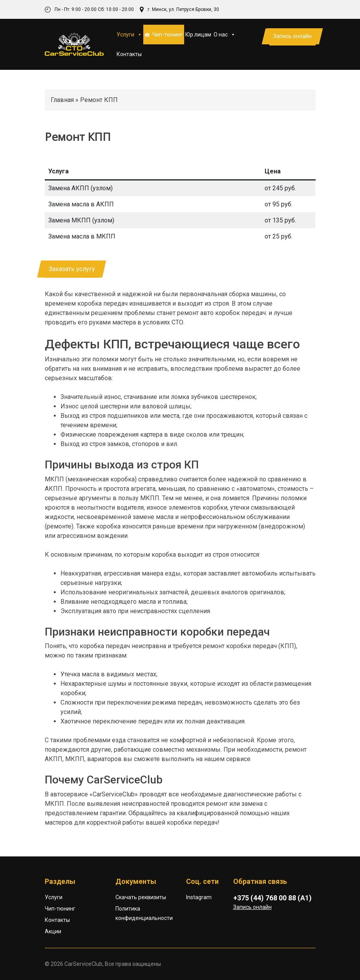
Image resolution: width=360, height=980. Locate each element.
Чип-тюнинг (168, 35)
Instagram (199, 897)
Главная (62, 100)
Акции (53, 931)
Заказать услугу (72, 269)
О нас (225, 35)
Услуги (129, 35)
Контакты (129, 54)
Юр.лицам (198, 35)
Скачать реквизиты (141, 897)
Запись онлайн (292, 36)
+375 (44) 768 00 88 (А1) (272, 898)
